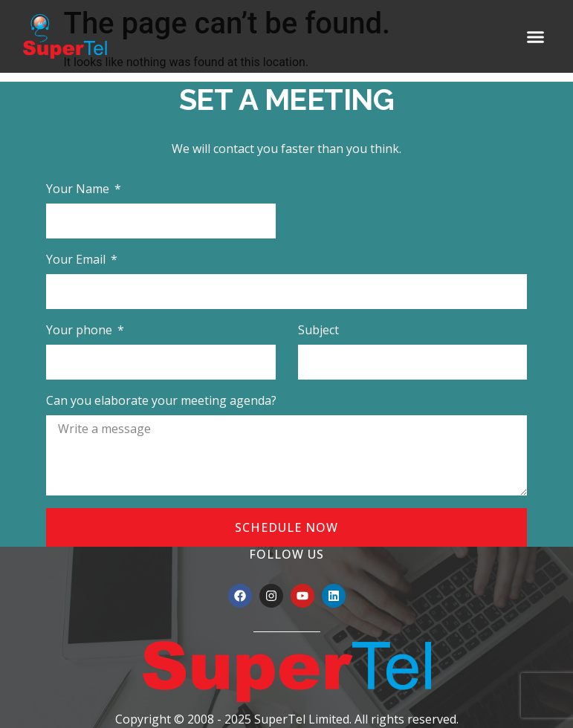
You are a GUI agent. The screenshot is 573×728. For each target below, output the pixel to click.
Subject (318, 330)
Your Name (79, 189)
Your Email (77, 259)
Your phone (81, 330)
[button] (535, 36)
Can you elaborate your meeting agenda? (161, 400)
